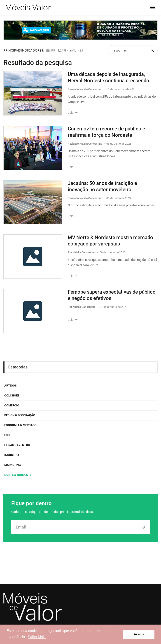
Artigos (10, 386)
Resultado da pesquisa (38, 63)
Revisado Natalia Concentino (85, 89)
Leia (73, 113)
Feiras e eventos (17, 445)
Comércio (12, 405)
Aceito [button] (139, 634)
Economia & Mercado (20, 425)
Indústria (12, 455)
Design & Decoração (20, 415)
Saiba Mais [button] (37, 637)
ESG (7, 435)
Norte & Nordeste (18, 475)
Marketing (13, 465)
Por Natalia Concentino (82, 252)
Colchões (12, 395)
